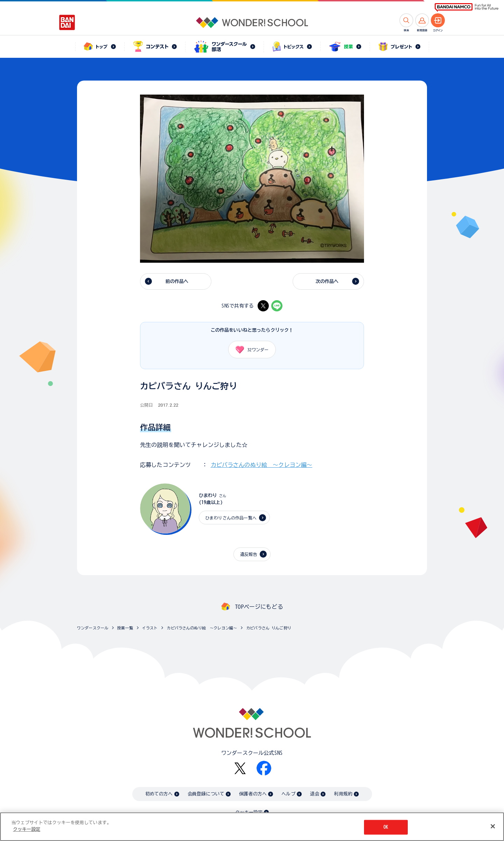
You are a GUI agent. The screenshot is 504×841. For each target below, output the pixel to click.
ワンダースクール (93, 628)
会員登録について (206, 794)
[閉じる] (493, 827)
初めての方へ (159, 794)
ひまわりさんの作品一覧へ (231, 518)
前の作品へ (177, 281)
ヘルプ (288, 794)
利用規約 (343, 794)
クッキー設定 (249, 812)
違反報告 (249, 554)
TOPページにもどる (259, 607)
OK (386, 828)
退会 (315, 794)
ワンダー (250, 350)
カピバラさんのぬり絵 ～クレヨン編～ (262, 465)
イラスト (150, 628)
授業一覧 (125, 628)
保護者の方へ (253, 794)
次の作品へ (327, 281)
